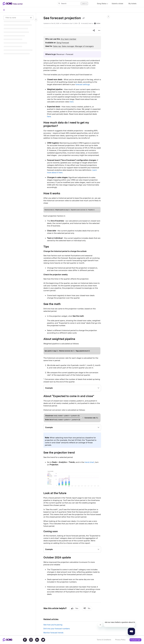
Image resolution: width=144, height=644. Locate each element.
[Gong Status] (102, 4)
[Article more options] (99, 30)
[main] (72, 324)
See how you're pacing (53, 625)
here (72, 102)
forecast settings (83, 84)
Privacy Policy (120, 640)
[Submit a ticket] (117, 4)
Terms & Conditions (104, 640)
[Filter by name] (19, 18)
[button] (73, 3)
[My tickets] (132, 4)
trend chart (89, 462)
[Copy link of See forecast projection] (84, 18)
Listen (97, 23)
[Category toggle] (36, 19)
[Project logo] (13, 4)
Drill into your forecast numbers (57, 629)
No (87, 608)
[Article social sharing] (94, 30)
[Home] (4, 10)
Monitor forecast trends (53, 633)
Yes (75, 608)
